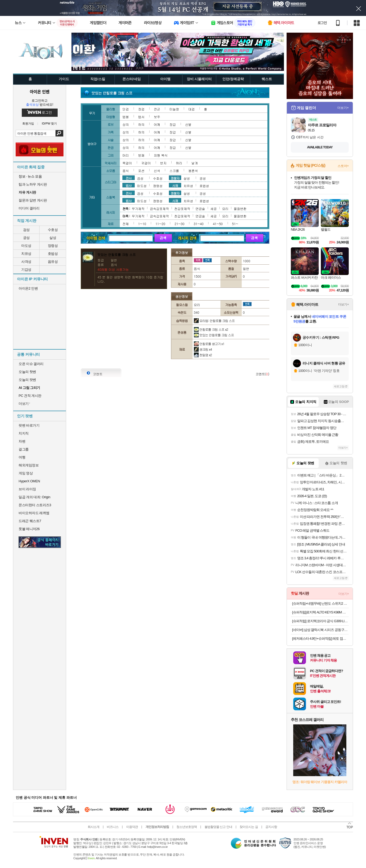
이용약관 (132, 827)
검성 (26, 230)
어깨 (157, 124)
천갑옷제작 (182, 209)
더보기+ (343, 108)
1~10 (142, 224)
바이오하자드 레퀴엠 (34, 513)
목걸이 (127, 163)
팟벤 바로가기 (29, 425)
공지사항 (271, 827)
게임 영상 (26, 473)
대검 (191, 109)
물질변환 (240, 209)
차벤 (22, 441)
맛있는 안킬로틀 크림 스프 (214, 335)
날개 (195, 163)
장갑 (173, 124)
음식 (126, 171)
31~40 (199, 224)
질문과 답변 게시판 (33, 200)
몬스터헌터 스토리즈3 (35, 505)
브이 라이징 (27, 489)
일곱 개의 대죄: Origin (34, 497)
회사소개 (93, 827)
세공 (214, 209)
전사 (129, 178)
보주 (157, 117)
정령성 (53, 246)
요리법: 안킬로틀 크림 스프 (214, 321)
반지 (163, 163)
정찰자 (175, 178)
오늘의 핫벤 (27, 372)
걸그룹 (24, 449)
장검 (141, 109)
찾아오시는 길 (249, 827)
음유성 (53, 262)
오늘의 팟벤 (27, 380)
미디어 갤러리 (29, 208)
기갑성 (26, 270)
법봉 (126, 117)
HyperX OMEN (29, 481)
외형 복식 (161, 155)
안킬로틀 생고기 (209, 344)
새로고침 (339, 386)
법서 (141, 117)
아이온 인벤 (40, 92)
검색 (59, 133)
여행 (22, 457)
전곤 (157, 109)
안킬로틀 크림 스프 (211, 329)
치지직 (24, 433)
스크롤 (174, 171)
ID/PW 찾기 (50, 124)
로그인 (322, 23)
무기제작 (138, 209)
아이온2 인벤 (28, 288)
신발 (188, 124)
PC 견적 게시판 (30, 396)
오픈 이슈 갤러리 (31, 364)
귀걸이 (146, 163)
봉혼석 (193, 171)
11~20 (160, 224)
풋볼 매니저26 (29, 529)
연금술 (200, 209)
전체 (126, 224)
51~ (235, 224)
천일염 (203, 355)
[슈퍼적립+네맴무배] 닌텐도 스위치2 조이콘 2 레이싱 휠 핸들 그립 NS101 (320, 603)
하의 (141, 124)
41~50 (218, 224)
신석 (157, 171)
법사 (129, 185)
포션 (141, 171)
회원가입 (28, 124)
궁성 (26, 238)
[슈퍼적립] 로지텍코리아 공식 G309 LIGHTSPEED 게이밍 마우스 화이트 (320, 621)
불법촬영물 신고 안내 (218, 827)
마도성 (26, 246)
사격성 (26, 262)
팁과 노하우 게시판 (33, 184)
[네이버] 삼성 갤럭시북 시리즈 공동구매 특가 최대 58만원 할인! (320, 630)
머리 (126, 155)
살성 (53, 238)
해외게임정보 (29, 465)
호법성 (53, 254)
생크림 (203, 349)
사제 (175, 185)
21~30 (179, 224)
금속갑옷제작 (159, 209)
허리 (179, 163)
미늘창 (174, 109)
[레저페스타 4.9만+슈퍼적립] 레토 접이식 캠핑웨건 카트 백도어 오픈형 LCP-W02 (320, 639)
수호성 (53, 230)
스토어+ (343, 166)
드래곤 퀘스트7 (30, 521)
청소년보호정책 (187, 827)
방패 (141, 155)
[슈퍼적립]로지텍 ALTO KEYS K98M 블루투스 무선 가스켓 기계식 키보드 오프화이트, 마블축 (320, 612)
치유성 (26, 254)
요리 (225, 209)
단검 (126, 109)
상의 (126, 124)
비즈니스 (113, 827)
